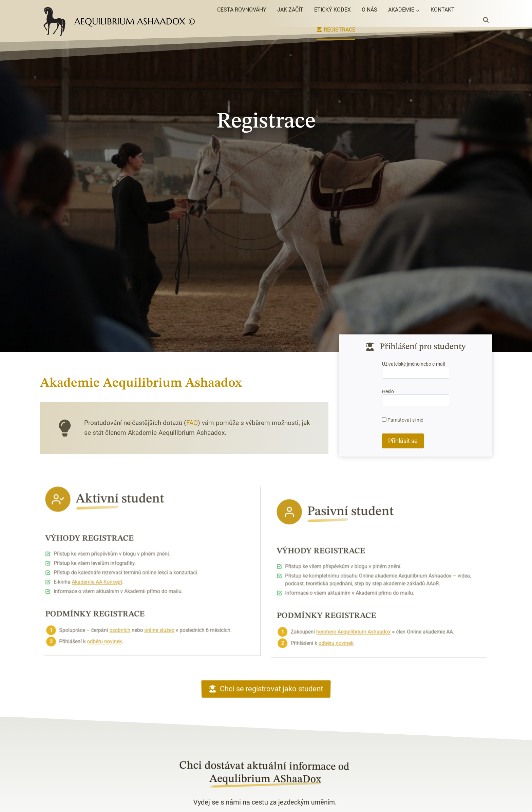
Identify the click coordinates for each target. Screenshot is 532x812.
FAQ (177, 423)
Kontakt (443, 10)
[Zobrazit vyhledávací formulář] (486, 20)
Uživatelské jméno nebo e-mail (413, 365)
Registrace (336, 30)
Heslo (388, 392)
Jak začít (290, 10)
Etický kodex (332, 10)
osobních (127, 607)
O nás (369, 10)
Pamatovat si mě (403, 420)
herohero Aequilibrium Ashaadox (363, 650)
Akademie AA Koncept (109, 563)
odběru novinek (115, 616)
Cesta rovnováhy (242, 10)
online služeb (158, 607)
